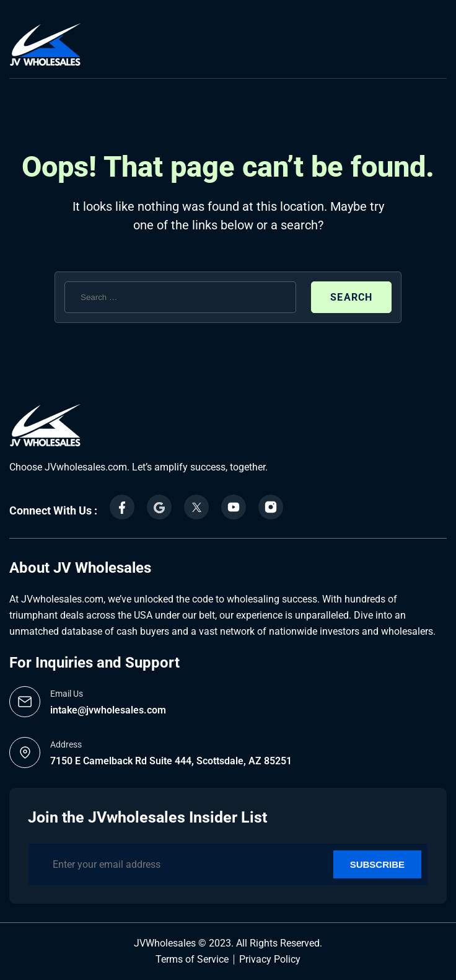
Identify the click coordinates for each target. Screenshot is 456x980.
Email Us (67, 694)
